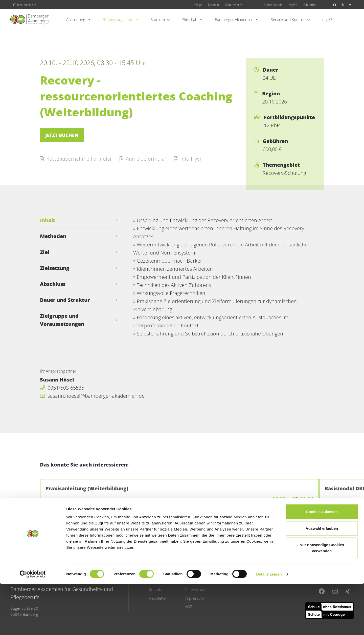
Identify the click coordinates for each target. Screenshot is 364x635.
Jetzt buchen (62, 135)
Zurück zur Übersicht (73, 527)
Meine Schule (273, 5)
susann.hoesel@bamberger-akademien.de (92, 396)
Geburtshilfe (234, 5)
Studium (160, 19)
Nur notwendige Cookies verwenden (322, 599)
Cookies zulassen (322, 563)
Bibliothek (310, 5)
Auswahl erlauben (322, 579)
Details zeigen (269, 625)
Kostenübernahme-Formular (76, 159)
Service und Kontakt (290, 19)
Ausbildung (78, 19)
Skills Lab (192, 19)
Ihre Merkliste (25, 5)
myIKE (293, 5)
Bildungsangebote (120, 19)
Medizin (213, 5)
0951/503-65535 (62, 388)
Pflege (198, 5)
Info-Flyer (188, 159)
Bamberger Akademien (237, 19)
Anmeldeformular (143, 159)
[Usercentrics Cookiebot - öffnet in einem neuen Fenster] (33, 625)
